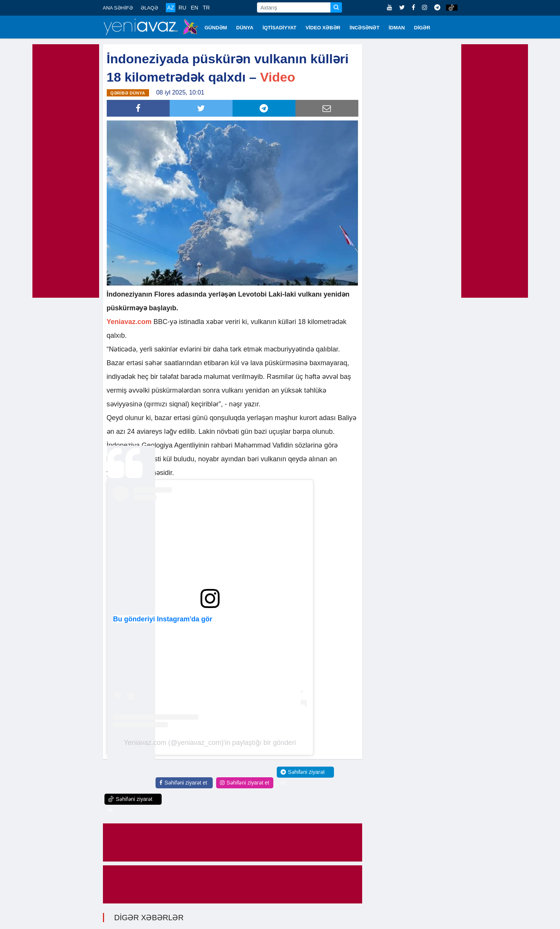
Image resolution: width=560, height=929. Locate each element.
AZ (171, 8)
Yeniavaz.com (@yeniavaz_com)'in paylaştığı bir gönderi (210, 742)
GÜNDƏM (216, 28)
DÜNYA (245, 28)
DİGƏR (422, 28)
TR (206, 8)
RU (182, 8)
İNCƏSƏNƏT (364, 28)
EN (194, 8)
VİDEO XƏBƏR (323, 28)
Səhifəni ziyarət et (183, 782)
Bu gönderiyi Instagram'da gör (163, 618)
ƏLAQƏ (149, 8)
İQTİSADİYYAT (280, 28)
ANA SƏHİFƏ (118, 8)
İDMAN (397, 28)
